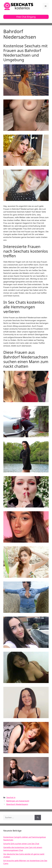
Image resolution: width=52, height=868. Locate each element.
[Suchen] (38, 817)
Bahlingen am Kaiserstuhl (18, 801)
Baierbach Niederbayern (17, 804)
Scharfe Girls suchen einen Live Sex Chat (21, 844)
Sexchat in (11, 797)
